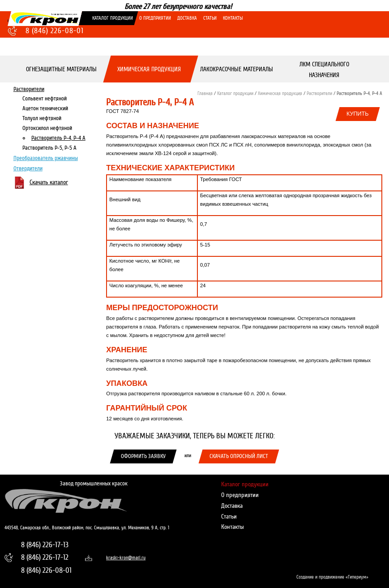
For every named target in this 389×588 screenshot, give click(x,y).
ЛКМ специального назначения (324, 69)
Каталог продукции (113, 18)
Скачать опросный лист (239, 456)
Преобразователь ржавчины (46, 158)
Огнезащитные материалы (62, 69)
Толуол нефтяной (42, 118)
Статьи (210, 18)
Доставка (187, 18)
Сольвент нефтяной (45, 98)
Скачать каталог (49, 182)
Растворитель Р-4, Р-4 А (58, 138)
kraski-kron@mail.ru (122, 558)
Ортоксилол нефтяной (47, 128)
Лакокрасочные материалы (237, 69)
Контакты (233, 18)
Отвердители (28, 168)
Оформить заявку (143, 456)
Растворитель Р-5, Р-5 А (49, 148)
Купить (358, 114)
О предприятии (155, 18)
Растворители (29, 89)
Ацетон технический (45, 108)
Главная (205, 93)
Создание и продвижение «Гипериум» (332, 577)
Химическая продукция (149, 69)
